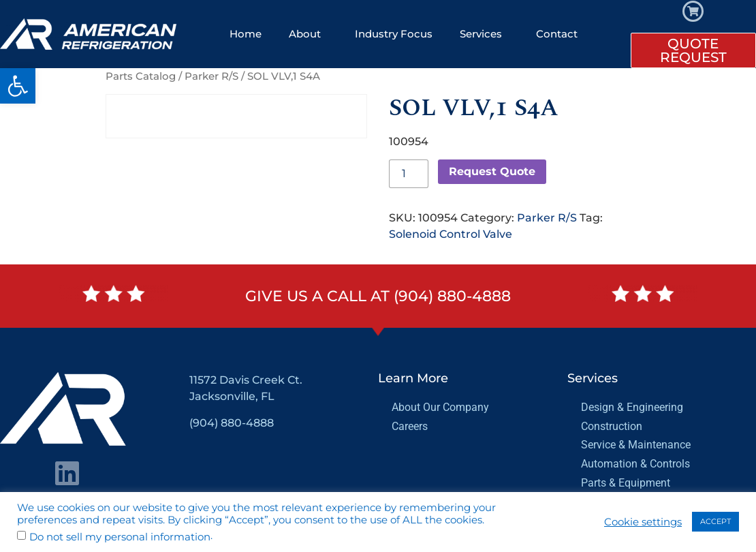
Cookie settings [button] (643, 522)
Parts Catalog (141, 76)
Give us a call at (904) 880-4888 (378, 296)
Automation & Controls (635, 464)
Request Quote (492, 171)
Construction (612, 426)
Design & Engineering (632, 407)
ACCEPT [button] (715, 521)
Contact (557, 34)
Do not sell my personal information (120, 537)
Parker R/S (211, 76)
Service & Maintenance (636, 445)
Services (484, 34)
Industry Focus (394, 34)
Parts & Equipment (626, 483)
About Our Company (440, 407)
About (308, 34)
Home (246, 34)
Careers (410, 426)
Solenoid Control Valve (451, 234)
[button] (18, 86)
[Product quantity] (409, 174)
